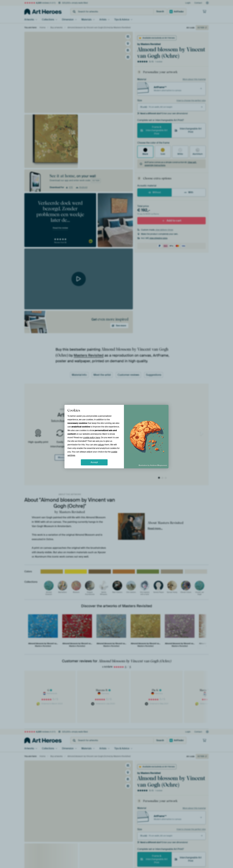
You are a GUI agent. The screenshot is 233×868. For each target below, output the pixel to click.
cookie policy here (92, 437)
